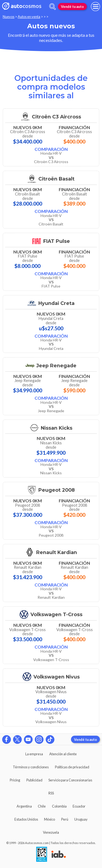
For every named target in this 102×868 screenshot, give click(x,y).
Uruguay (81, 819)
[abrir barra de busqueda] (52, 7)
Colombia (59, 806)
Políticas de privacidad (72, 767)
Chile (42, 806)
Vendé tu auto (72, 7)
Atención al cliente (63, 754)
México (50, 819)
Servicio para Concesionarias (70, 780)
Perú (65, 819)
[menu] (95, 7)
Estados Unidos (26, 819)
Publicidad (34, 780)
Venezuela (51, 832)
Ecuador (79, 806)
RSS (51, 793)
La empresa (34, 754)
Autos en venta (29, 17)
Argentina (24, 806)
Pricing (15, 780)
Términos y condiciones (31, 767)
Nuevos (9, 17)
